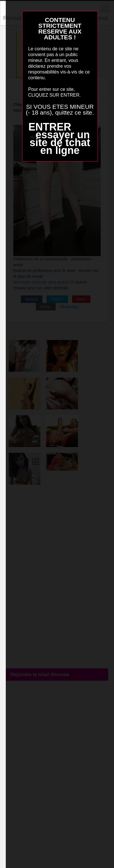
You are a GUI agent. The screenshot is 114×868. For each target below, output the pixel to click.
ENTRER (50, 127)
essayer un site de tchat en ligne (60, 142)
